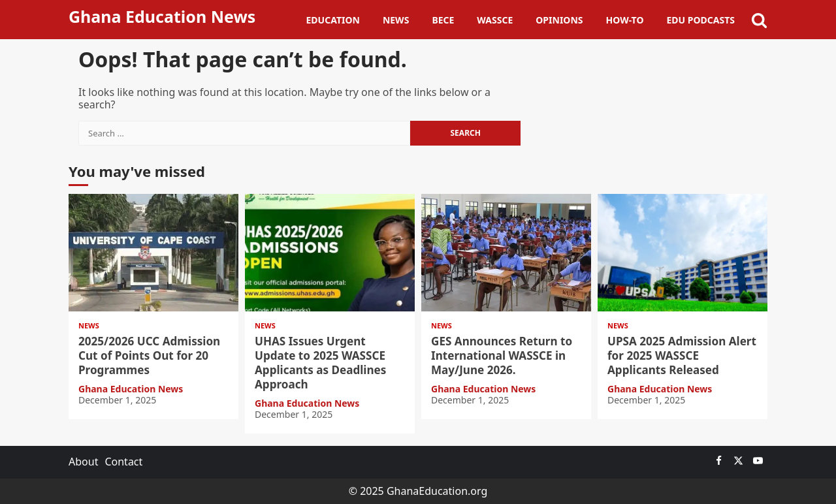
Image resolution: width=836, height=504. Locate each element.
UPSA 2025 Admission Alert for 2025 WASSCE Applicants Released (683, 253)
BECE (443, 20)
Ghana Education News (162, 16)
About (83, 462)
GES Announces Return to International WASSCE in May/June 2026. (506, 253)
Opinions (559, 20)
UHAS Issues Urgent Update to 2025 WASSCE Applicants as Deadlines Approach (330, 253)
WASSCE (495, 20)
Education (333, 20)
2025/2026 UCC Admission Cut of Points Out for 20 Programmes (153, 253)
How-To (625, 20)
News (396, 20)
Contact (123, 462)
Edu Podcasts (700, 20)
